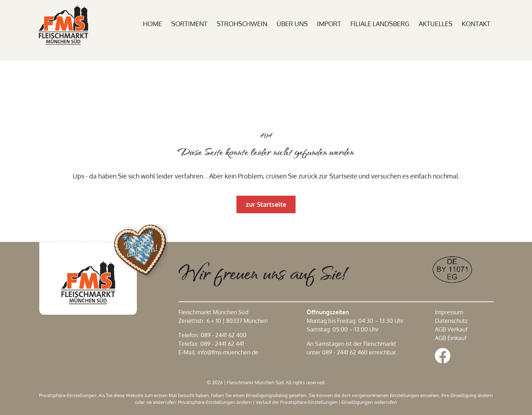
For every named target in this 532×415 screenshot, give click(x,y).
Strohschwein (242, 24)
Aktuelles (436, 24)
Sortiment (189, 24)
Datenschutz (451, 321)
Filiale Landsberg (380, 24)
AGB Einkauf (451, 338)
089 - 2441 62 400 (224, 335)
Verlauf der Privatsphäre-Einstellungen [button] (297, 402)
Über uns (292, 24)
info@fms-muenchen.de (228, 352)
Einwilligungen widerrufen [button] (369, 402)
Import (329, 24)
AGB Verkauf (451, 329)
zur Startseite (266, 204)
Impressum (449, 312)
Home (152, 24)
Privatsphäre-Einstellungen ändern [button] (215, 402)
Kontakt (476, 24)
